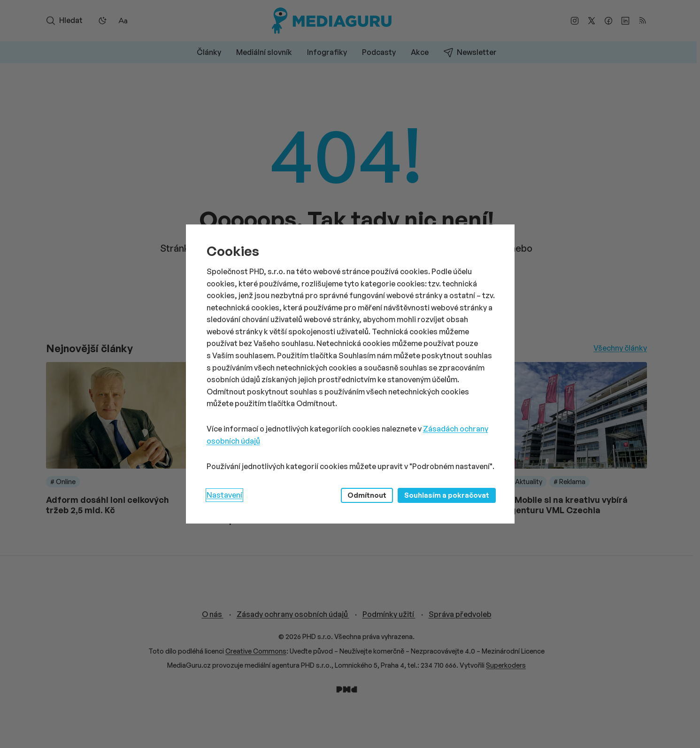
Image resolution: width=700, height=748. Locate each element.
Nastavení (224, 495)
